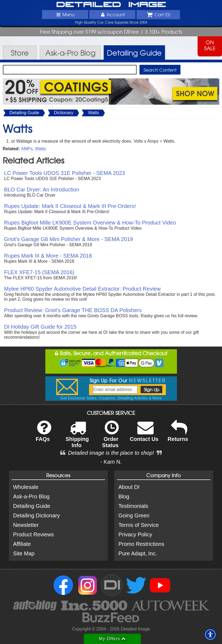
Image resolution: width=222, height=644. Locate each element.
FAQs (43, 435)
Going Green (134, 515)
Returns (178, 435)
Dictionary (64, 113)
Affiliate (22, 544)
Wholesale (26, 487)
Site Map (24, 553)
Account (112, 14)
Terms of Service (139, 525)
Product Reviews (33, 534)
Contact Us (144, 435)
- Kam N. (111, 462)
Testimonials (133, 506)
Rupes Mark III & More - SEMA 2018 (48, 256)
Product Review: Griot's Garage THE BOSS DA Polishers (73, 310)
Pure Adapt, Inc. (138, 553)
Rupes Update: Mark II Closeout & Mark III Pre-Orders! (70, 206)
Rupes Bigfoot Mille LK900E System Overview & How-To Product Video (90, 223)
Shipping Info (77, 438)
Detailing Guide (24, 113)
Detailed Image (111, 5)
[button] (210, 635)
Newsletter (26, 525)
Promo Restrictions (141, 544)
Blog (124, 496)
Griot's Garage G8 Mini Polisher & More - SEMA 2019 (69, 239)
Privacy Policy (135, 534)
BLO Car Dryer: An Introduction (42, 190)
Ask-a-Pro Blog (31, 496)
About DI (129, 487)
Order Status (110, 438)
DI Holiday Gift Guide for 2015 (40, 327)
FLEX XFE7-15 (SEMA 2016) (39, 272)
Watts (93, 113)
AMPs (27, 149)
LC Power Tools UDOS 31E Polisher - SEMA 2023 (64, 173)
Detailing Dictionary (36, 515)
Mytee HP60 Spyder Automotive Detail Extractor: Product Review (82, 289)
